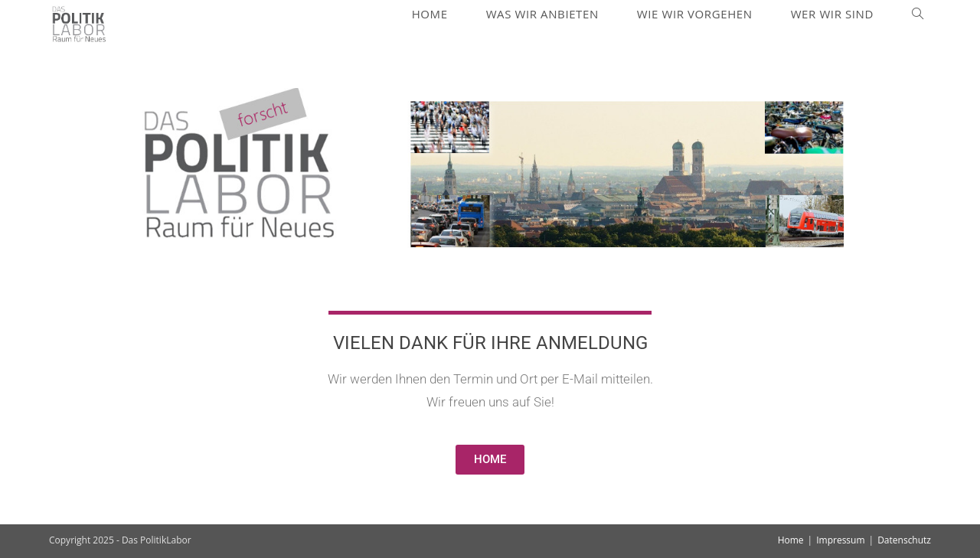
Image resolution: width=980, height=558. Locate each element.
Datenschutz (904, 540)
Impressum (840, 540)
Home (791, 540)
